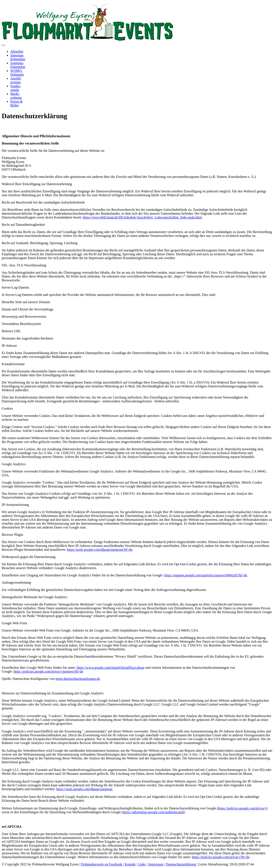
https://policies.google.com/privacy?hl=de (221, 857)
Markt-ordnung (16, 96)
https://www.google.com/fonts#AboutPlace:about (110, 668)
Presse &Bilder (16, 103)
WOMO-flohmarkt (17, 73)
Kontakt (130, 864)
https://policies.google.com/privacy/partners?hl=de (48, 671)
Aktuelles (17, 51)
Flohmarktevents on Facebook (101, 864)
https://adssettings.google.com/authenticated (153, 812)
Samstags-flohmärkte (18, 57)
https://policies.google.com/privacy (242, 808)
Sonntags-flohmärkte (18, 65)
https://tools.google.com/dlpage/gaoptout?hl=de (100, 550)
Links (142, 864)
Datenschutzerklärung (181, 864)
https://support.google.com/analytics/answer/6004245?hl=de (206, 575)
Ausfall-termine (16, 80)
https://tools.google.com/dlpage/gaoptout (84, 789)
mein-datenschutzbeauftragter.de (78, 679)
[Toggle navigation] (3, 45)
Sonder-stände (16, 88)
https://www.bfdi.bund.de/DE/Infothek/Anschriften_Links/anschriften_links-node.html (142, 217)
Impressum (156, 864)
